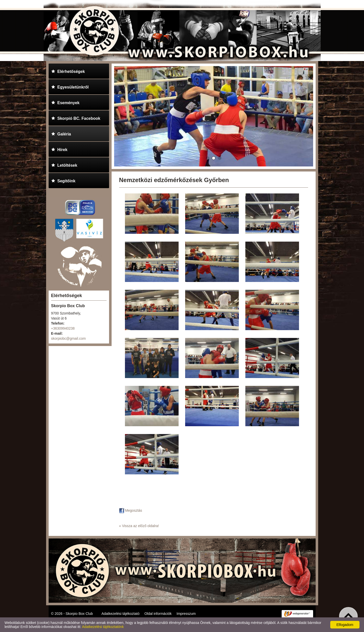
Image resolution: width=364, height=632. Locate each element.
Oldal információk (158, 614)
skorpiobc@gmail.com (69, 338)
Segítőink (63, 180)
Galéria (61, 133)
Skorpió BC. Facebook (76, 118)
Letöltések (64, 165)
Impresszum (186, 614)
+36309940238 (63, 328)
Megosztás (131, 510)
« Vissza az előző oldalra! (139, 526)
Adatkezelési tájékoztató (121, 614)
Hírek (59, 149)
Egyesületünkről (70, 86)
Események (65, 102)
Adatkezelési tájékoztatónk (103, 627)
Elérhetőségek (68, 71)
